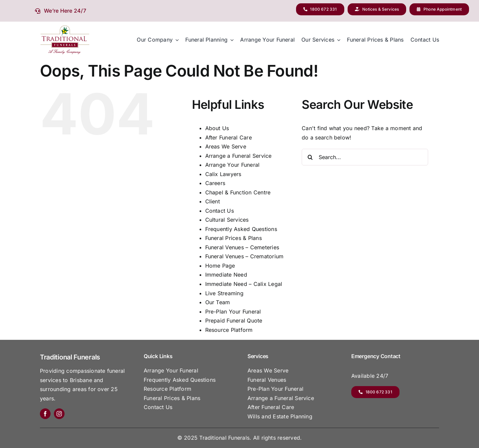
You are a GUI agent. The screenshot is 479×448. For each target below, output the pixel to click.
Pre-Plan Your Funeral (233, 312)
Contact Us (220, 211)
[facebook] (45, 414)
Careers (215, 183)
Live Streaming (224, 293)
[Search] (310, 157)
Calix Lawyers (223, 174)
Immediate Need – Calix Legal (244, 284)
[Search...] (365, 157)
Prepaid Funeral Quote (234, 321)
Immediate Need (226, 275)
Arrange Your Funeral (233, 165)
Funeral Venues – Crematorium (244, 256)
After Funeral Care (229, 137)
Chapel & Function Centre (238, 192)
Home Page (220, 266)
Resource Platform (229, 330)
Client (213, 201)
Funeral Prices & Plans (234, 238)
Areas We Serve (226, 146)
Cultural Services (227, 220)
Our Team (218, 302)
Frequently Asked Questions (241, 229)
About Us (217, 128)
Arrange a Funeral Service (239, 156)
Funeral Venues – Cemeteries (242, 247)
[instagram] (59, 414)
